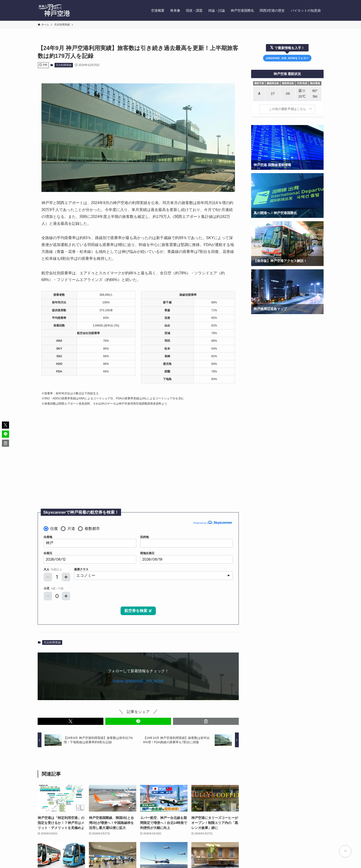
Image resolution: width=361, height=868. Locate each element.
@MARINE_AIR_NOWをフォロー (287, 58)
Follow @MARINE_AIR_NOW (138, 681)
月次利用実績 (64, 65)
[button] (71, 721)
